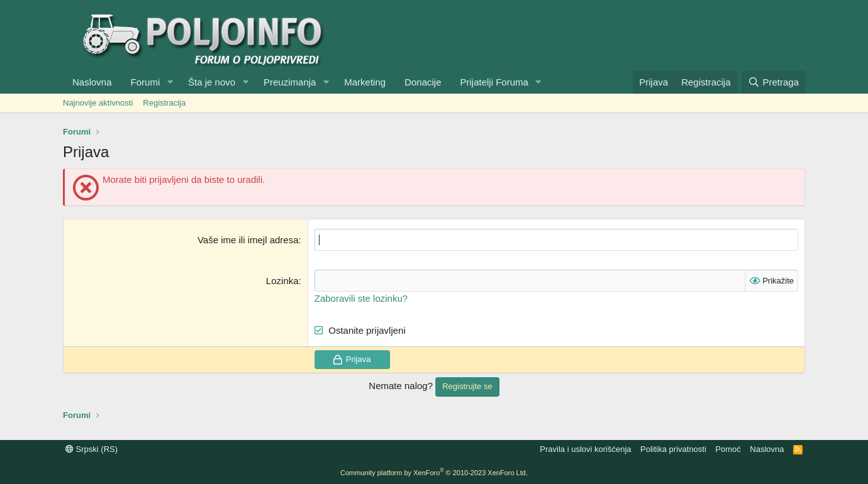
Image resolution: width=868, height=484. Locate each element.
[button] (170, 82)
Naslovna (92, 82)
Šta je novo (212, 82)
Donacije (423, 82)
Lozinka (282, 281)
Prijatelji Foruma (494, 82)
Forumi (146, 82)
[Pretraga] (773, 82)
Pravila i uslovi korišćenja (585, 449)
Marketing (365, 82)
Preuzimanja (290, 82)
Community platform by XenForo (434, 473)
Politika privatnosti (673, 449)
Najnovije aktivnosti (98, 103)
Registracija (164, 103)
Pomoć (728, 449)
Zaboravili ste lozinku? (361, 298)
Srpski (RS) (92, 449)
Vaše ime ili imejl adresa (248, 240)
